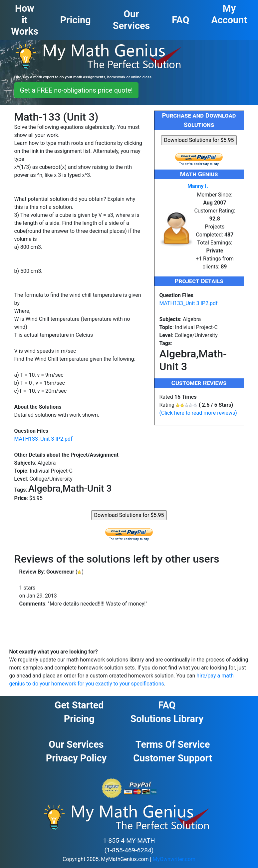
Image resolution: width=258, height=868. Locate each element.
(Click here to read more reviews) (198, 413)
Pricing (79, 719)
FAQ (167, 705)
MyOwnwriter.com (174, 859)
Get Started (79, 705)
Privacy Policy (76, 758)
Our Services (76, 744)
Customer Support (173, 758)
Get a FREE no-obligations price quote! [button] (76, 90)
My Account (229, 14)
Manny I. (198, 186)
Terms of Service (173, 744)
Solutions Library (167, 719)
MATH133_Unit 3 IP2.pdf (43, 439)
